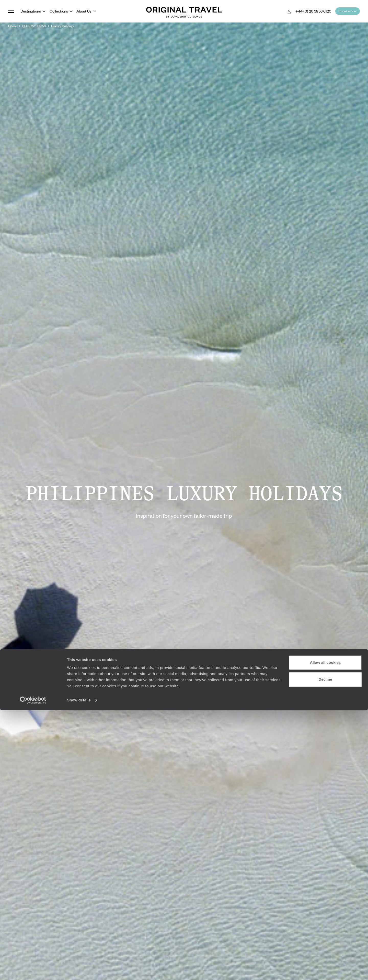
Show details (79, 970)
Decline (325, 949)
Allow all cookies (325, 932)
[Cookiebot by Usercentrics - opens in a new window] (33, 970)
